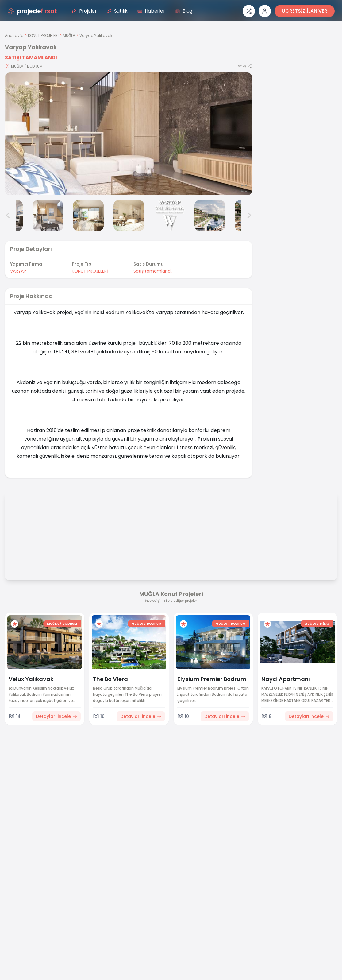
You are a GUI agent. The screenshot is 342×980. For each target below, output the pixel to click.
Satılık (117, 11)
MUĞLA (69, 35)
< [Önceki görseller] (8, 216)
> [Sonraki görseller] (249, 216)
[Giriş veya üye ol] (265, 11)
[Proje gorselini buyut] (129, 134)
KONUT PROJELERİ (43, 35)
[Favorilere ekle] (15, 624)
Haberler (151, 11)
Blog (184, 11)
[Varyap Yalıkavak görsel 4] (88, 216)
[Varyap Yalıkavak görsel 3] (48, 216)
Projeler (84, 11)
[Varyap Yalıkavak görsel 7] (210, 216)
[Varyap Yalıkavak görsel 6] (169, 216)
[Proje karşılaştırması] (249, 11)
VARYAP (18, 271)
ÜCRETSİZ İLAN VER (305, 11)
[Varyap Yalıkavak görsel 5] (129, 216)
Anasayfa (14, 35)
